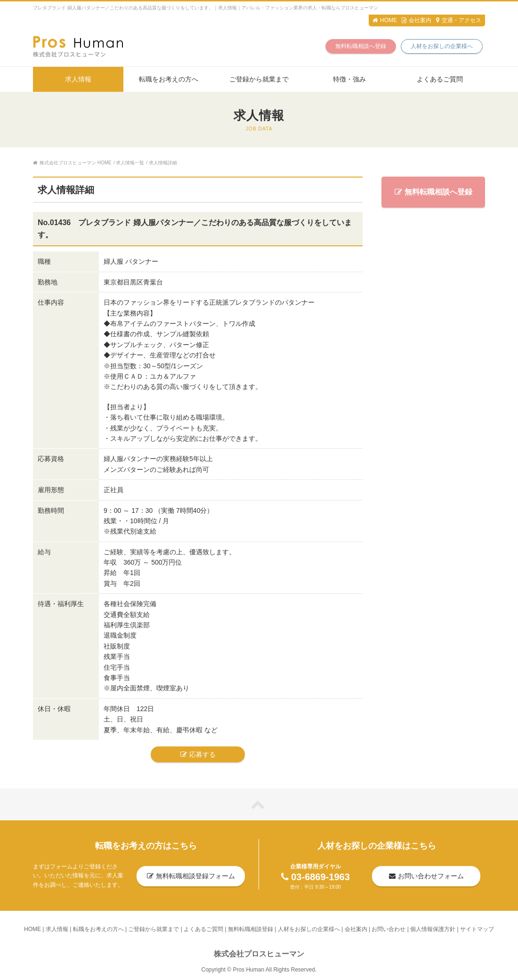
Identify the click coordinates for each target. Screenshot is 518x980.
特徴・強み (349, 79)
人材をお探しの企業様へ (442, 46)
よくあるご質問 (440, 79)
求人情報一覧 (130, 163)
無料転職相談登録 (251, 929)
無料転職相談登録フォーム (191, 876)
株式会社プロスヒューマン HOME (72, 163)
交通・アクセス (459, 20)
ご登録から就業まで (259, 79)
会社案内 (417, 20)
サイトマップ (477, 929)
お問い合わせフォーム (426, 876)
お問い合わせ (388, 929)
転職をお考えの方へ (169, 79)
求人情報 (78, 79)
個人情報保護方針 (433, 929)
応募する (198, 754)
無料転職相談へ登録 (361, 46)
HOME (385, 20)
